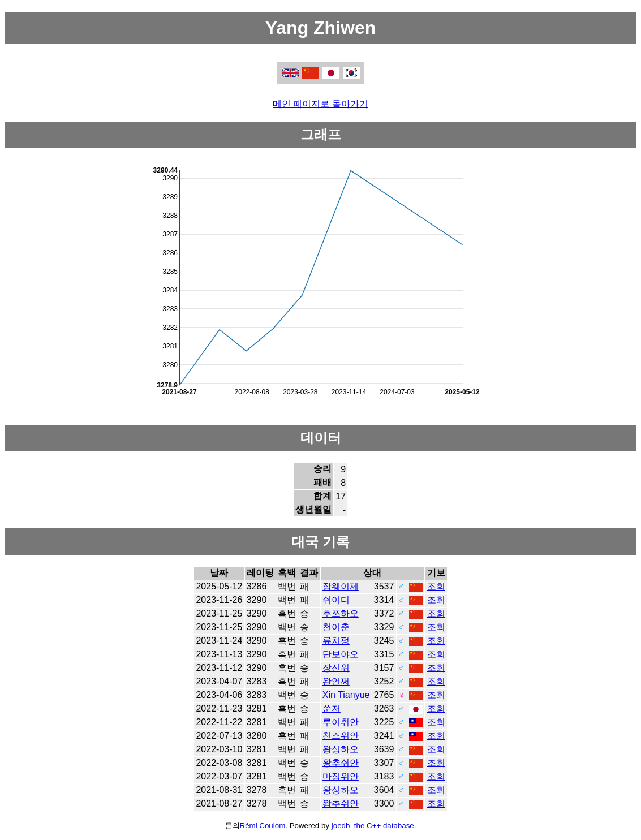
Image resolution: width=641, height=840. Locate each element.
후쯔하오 (341, 613)
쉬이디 (336, 600)
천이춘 (336, 627)
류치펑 (336, 641)
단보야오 (341, 654)
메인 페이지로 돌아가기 (321, 104)
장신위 (336, 668)
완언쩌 (336, 681)
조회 (436, 586)
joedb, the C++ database (373, 826)
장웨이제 (341, 586)
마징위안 (341, 776)
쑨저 (332, 708)
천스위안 (341, 736)
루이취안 (341, 722)
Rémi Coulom (263, 826)
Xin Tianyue (346, 695)
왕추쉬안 (341, 763)
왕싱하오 (341, 749)
